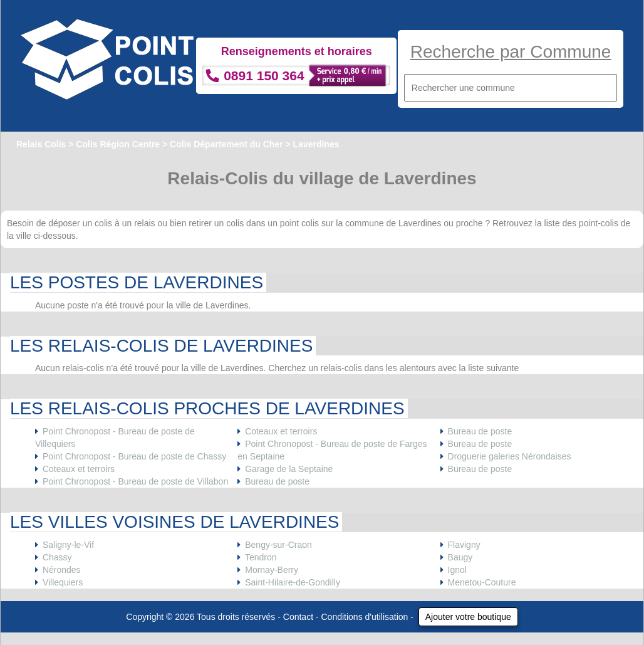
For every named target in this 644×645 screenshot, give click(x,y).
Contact (298, 617)
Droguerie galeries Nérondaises (510, 456)
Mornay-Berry (272, 570)
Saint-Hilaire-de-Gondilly (293, 582)
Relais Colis (41, 144)
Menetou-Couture (482, 582)
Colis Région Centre (118, 144)
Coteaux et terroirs (79, 469)
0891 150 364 (264, 76)
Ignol (457, 570)
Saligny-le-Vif (68, 545)
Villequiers (63, 582)
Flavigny (464, 545)
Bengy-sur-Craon (278, 545)
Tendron (261, 557)
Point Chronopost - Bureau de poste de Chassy (134, 456)
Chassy (57, 557)
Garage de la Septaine (289, 469)
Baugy (460, 557)
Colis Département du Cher (226, 144)
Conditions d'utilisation (365, 617)
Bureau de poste (277, 481)
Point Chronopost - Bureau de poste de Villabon (135, 481)
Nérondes (62, 570)
